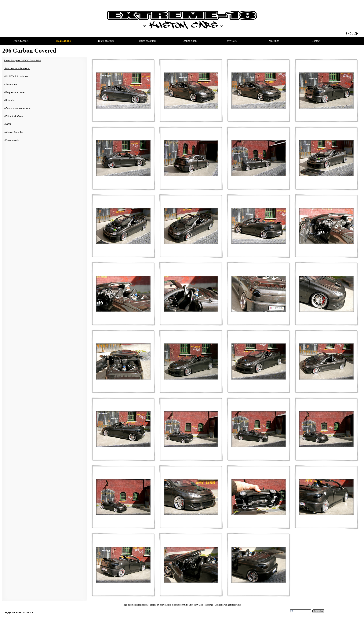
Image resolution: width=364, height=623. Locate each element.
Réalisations (143, 605)
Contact (218, 605)
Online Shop (188, 605)
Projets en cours (157, 605)
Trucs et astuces (173, 605)
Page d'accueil (129, 605)
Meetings (209, 605)
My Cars (199, 605)
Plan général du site (232, 605)
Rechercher (318, 611)
